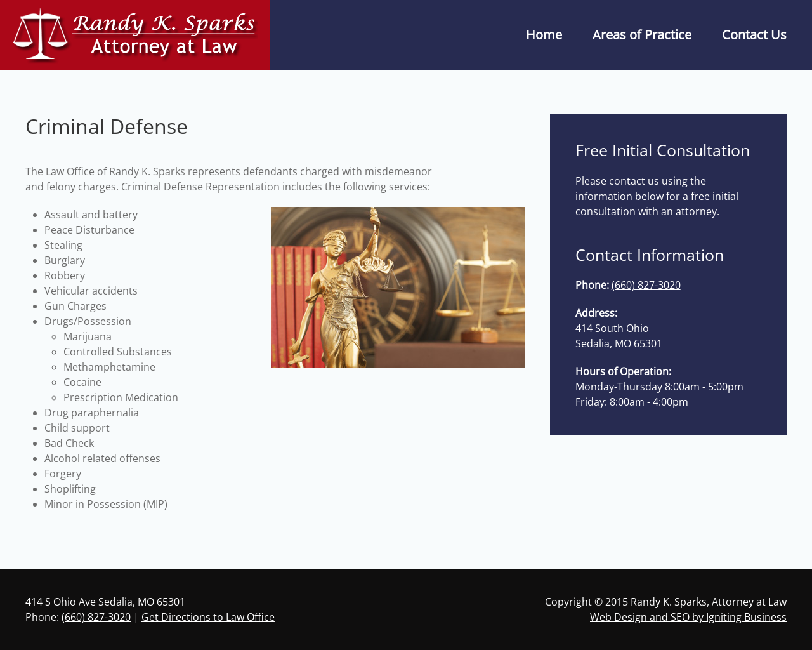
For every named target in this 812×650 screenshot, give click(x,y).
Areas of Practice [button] (642, 35)
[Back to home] (135, 35)
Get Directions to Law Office (208, 617)
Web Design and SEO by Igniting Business (688, 617)
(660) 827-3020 (646, 285)
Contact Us (754, 35)
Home (544, 35)
